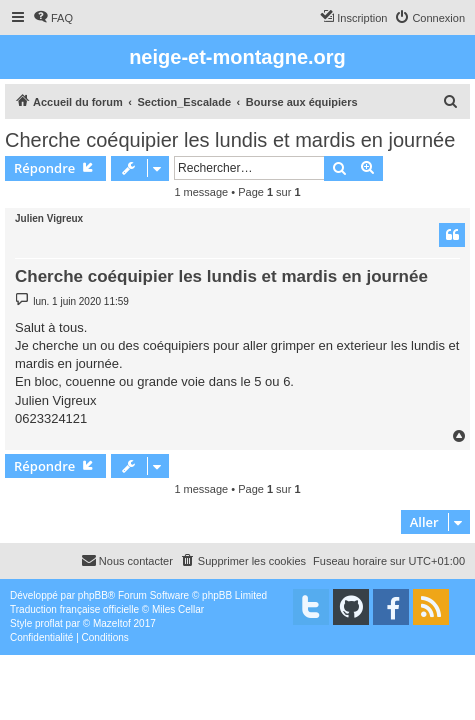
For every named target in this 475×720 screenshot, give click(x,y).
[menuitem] (53, 18)
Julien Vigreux (49, 218)
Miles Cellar (178, 609)
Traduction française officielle (74, 609)
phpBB (93, 595)
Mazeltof (112, 623)
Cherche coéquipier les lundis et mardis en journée (230, 140)
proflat (49, 623)
